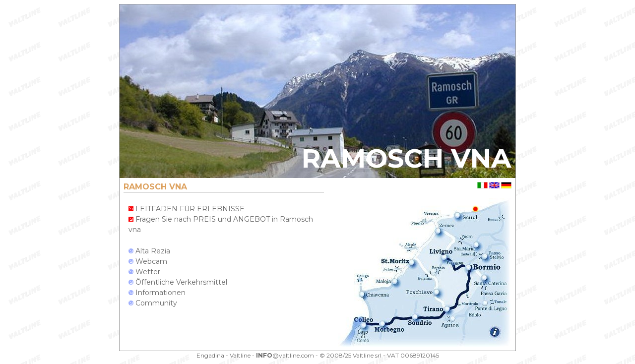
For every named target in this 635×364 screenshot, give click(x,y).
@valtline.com (285, 355)
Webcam (148, 261)
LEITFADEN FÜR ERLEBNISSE (187, 209)
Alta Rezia (149, 251)
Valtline (240, 355)
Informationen (157, 293)
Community (153, 303)
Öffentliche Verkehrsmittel (178, 282)
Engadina (210, 355)
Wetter (144, 272)
